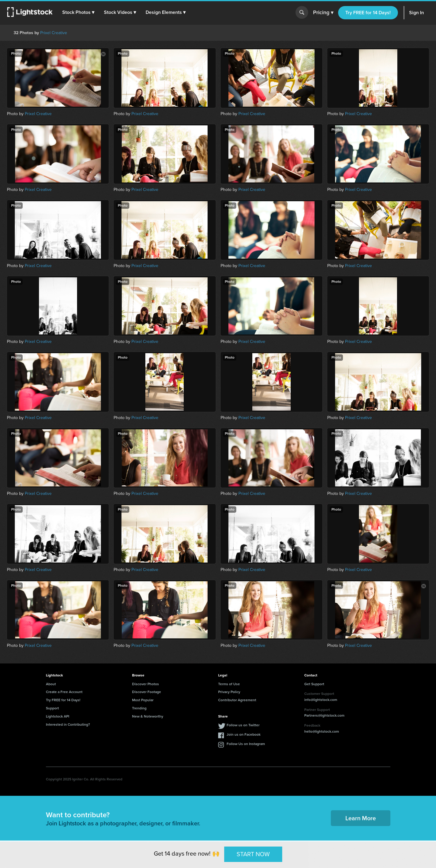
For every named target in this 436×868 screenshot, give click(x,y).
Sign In (417, 13)
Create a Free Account (64, 692)
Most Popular (143, 700)
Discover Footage (147, 692)
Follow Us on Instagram (246, 744)
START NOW (253, 854)
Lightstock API (58, 716)
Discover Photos (145, 684)
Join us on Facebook (244, 734)
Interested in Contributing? (68, 724)
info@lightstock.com (321, 700)
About (51, 684)
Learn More (361, 818)
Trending (139, 708)
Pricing (323, 13)
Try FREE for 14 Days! (368, 13)
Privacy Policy (229, 692)
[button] (78, 12)
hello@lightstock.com (322, 731)
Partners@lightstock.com (324, 715)
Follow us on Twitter (243, 725)
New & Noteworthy (148, 716)
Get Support (314, 684)
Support (52, 708)
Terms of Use (229, 684)
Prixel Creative (54, 33)
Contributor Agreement (237, 700)
